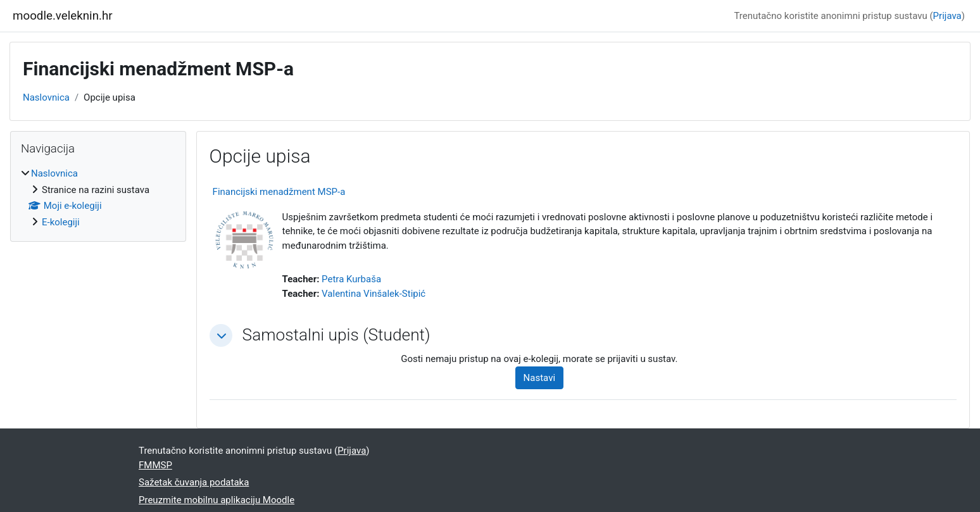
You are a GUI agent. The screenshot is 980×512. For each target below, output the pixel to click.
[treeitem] (98, 198)
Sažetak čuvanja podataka (194, 482)
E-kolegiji (61, 222)
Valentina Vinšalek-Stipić (374, 294)
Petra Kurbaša (351, 279)
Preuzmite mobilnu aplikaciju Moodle (217, 500)
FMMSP (155, 465)
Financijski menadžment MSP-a (279, 192)
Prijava (947, 16)
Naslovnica (46, 97)
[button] (221, 335)
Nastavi (539, 378)
